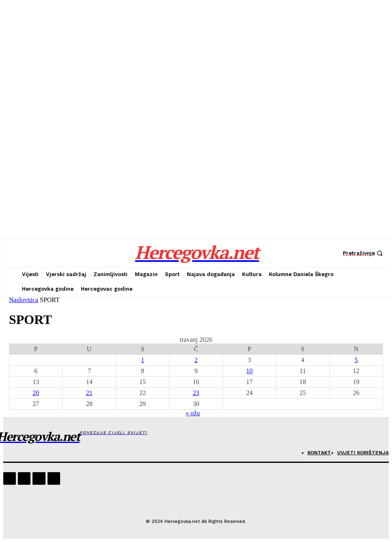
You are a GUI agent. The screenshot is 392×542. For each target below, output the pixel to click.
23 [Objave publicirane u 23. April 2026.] (196, 393)
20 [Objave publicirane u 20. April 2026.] (36, 393)
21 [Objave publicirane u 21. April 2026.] (89, 393)
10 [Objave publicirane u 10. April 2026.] (249, 371)
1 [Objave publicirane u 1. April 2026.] (143, 360)
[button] (364, 253)
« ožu (193, 413)
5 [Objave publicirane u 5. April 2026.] (356, 360)
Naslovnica (24, 300)
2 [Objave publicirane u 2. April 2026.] (196, 360)
